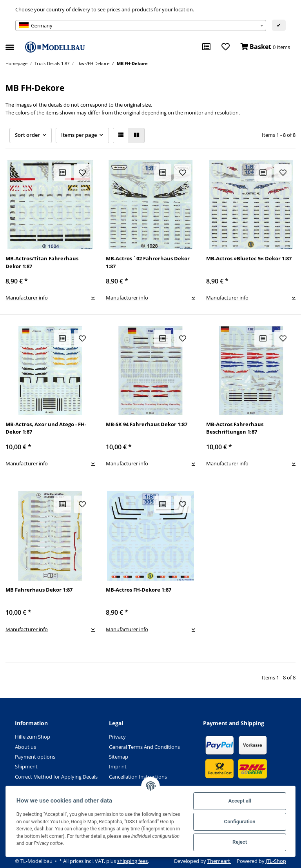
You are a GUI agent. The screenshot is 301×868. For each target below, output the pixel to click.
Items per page (79, 135)
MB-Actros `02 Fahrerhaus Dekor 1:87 (148, 262)
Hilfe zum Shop (33, 737)
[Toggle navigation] (10, 44)
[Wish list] (226, 47)
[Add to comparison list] (62, 173)
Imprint (118, 766)
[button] (121, 135)
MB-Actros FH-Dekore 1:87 (139, 590)
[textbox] (141, 25)
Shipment (26, 766)
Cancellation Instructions (138, 777)
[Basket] (265, 47)
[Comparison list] (206, 47)
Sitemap (119, 757)
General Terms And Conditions (144, 747)
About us (25, 747)
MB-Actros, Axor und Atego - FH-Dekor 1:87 (46, 428)
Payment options (35, 757)
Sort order (27, 135)
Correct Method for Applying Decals (56, 777)
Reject (239, 842)
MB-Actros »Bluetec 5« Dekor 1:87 (249, 258)
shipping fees (132, 861)
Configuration (239, 822)
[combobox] (141, 25)
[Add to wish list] (82, 173)
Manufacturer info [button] (27, 298)
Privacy (117, 737)
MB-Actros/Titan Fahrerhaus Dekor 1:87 (42, 262)
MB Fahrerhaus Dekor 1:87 (39, 590)
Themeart (219, 861)
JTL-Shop (276, 861)
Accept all (239, 801)
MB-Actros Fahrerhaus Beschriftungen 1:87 (235, 428)
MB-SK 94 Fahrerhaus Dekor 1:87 (147, 424)
